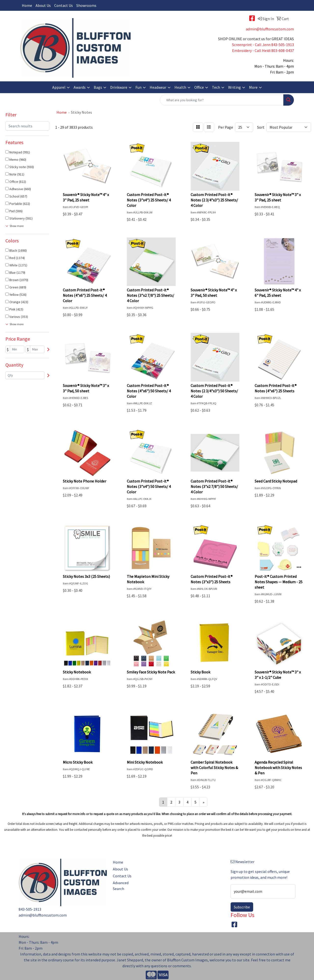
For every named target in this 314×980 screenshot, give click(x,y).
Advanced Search (121, 886)
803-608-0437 (283, 50)
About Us (43, 5)
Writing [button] (235, 87)
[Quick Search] (222, 100)
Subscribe (242, 907)
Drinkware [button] (119, 87)
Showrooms (86, 5)
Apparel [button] (59, 87)
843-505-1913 (283, 45)
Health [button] (180, 87)
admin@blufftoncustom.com (270, 29)
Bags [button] (98, 87)
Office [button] (199, 87)
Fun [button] (138, 87)
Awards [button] (80, 87)
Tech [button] (216, 87)
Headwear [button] (158, 87)
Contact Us (64, 5)
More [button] (253, 87)
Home (27, 5)
